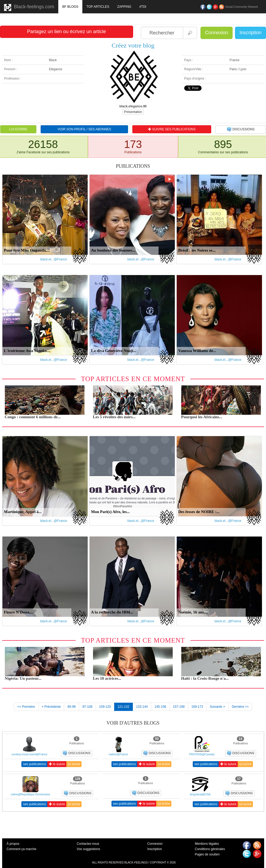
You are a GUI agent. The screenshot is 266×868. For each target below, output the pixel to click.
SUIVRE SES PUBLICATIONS (172, 129)
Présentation (133, 112)
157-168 (179, 707)
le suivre (57, 764)
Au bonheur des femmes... (113, 250)
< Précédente (51, 707)
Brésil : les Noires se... (197, 250)
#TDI (143, 7)
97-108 (87, 707)
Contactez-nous (88, 844)
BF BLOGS (70, 7)
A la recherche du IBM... (112, 612)
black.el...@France (54, 259)
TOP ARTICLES (98, 7)
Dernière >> (240, 707)
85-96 (72, 707)
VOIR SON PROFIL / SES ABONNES (84, 129)
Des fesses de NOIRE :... (199, 512)
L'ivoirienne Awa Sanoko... (27, 351)
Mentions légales (207, 844)
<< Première (26, 707)
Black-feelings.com (29, 7)
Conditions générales (210, 849)
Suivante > (217, 707)
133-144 (142, 707)
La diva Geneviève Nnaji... (114, 351)
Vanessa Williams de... (197, 351)
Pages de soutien (207, 854)
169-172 (197, 707)
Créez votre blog (133, 45)
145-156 (160, 707)
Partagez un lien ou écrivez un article (66, 32)
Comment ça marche (22, 849)
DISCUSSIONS (241, 130)
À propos (13, 844)
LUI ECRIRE (18, 129)
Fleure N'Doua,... (19, 612)
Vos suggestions (88, 849)
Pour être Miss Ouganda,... (27, 250)
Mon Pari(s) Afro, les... (111, 512)
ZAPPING (124, 7)
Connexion (217, 33)
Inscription (250, 33)
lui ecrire (74, 764)
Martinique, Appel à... (23, 512)
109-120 (105, 707)
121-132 (124, 707)
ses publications (34, 764)
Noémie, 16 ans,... (193, 612)
